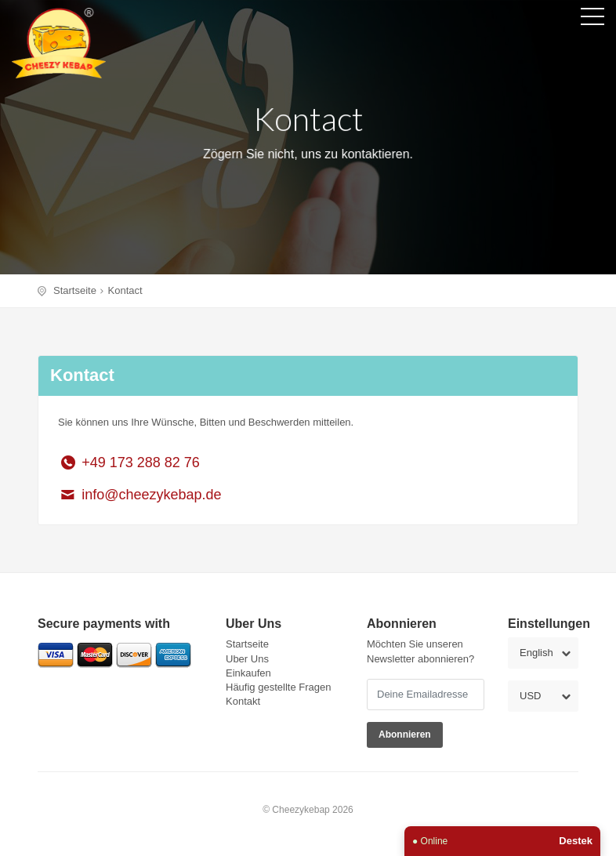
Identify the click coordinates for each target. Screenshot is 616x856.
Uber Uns (247, 659)
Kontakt (243, 701)
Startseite (75, 290)
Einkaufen (248, 673)
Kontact (125, 290)
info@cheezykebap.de (140, 495)
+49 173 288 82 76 (129, 462)
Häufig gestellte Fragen (278, 687)
